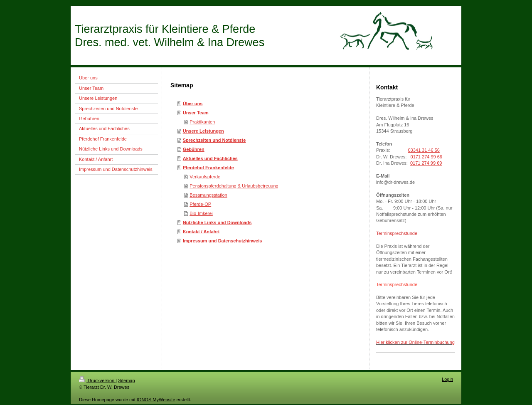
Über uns (193, 104)
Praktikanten (202, 122)
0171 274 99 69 (426, 163)
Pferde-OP (200, 204)
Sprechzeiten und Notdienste (214, 140)
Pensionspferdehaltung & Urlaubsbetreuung (234, 186)
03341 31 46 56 (424, 150)
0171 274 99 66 (426, 157)
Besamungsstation (208, 195)
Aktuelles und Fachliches (210, 158)
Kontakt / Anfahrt (201, 232)
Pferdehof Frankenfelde (208, 168)
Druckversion (97, 380)
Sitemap (126, 380)
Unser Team (196, 113)
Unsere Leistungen (203, 131)
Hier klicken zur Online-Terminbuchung (415, 342)
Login (447, 379)
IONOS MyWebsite (156, 400)
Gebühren (194, 149)
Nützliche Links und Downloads (217, 222)
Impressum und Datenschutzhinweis (223, 241)
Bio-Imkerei (201, 213)
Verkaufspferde (205, 177)
